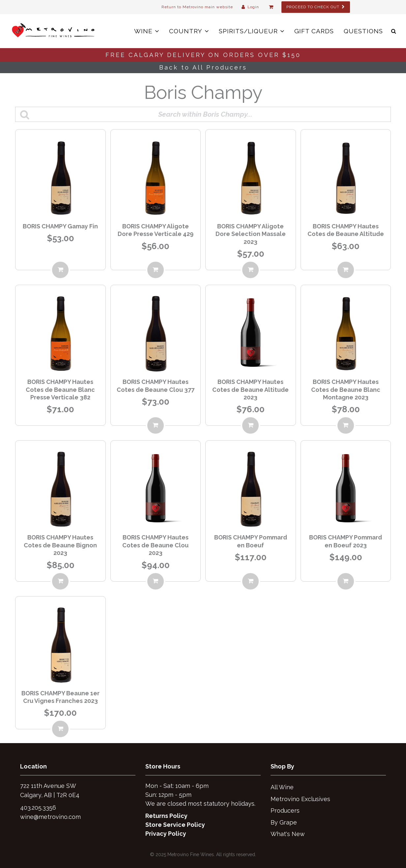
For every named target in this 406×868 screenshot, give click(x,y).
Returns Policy (166, 816)
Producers (285, 810)
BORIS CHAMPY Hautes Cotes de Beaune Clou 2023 (155, 545)
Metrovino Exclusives (300, 799)
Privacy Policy (166, 834)
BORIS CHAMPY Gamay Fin (60, 226)
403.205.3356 (38, 808)
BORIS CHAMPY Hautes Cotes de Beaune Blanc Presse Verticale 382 (60, 390)
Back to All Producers (203, 67)
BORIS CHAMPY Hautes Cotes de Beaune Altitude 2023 (250, 390)
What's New (288, 834)
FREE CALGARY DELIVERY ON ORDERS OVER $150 (203, 55)
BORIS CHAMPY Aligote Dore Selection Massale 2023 (251, 234)
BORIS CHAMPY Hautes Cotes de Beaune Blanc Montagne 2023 (346, 390)
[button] (394, 31)
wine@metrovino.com (50, 817)
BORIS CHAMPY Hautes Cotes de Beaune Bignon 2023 (60, 545)
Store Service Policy (175, 825)
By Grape (284, 822)
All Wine (282, 787)
